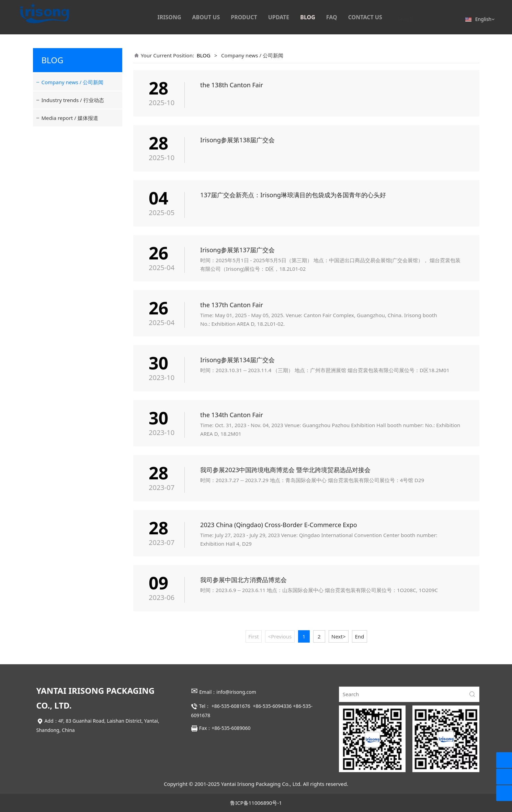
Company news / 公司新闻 (73, 82)
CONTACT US (365, 17)
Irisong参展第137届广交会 (237, 250)
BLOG (308, 17)
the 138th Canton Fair (232, 85)
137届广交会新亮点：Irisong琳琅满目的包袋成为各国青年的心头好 (293, 195)
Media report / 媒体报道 (70, 118)
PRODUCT (244, 17)
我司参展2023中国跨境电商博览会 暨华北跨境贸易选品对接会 (285, 470)
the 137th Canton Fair (232, 305)
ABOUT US (206, 17)
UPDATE (279, 17)
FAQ (332, 17)
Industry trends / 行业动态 (73, 100)
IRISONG (169, 17)
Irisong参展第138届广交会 (237, 140)
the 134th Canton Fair (232, 415)
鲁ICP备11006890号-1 (256, 803)
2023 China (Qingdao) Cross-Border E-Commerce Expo (279, 525)
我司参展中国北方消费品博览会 (243, 580)
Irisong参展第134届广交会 (237, 360)
